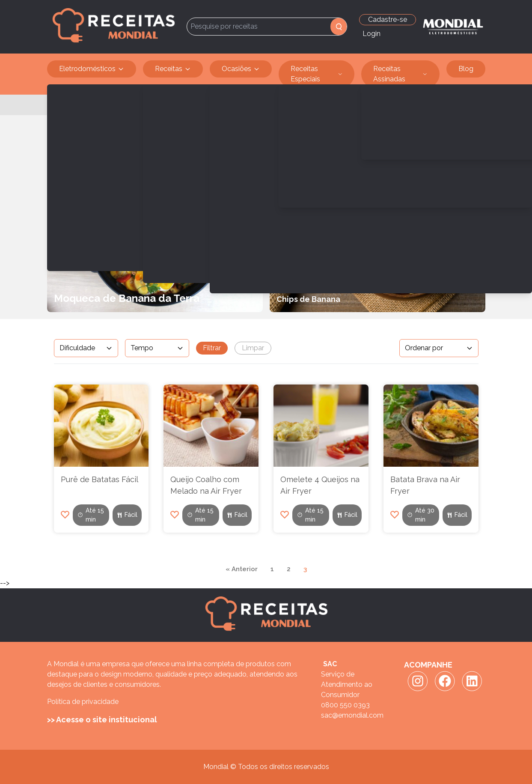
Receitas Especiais (317, 74)
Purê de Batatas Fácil (100, 479)
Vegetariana (107, 105)
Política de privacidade (83, 702)
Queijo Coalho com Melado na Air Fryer (206, 485)
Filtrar (212, 348)
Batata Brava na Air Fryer (425, 485)
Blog (466, 69)
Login (372, 34)
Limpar (253, 348)
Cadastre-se (388, 19)
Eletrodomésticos (92, 69)
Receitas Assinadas (400, 74)
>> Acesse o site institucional (102, 720)
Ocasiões (241, 69)
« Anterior (242, 569)
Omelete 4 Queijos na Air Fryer (320, 485)
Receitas (173, 69)
